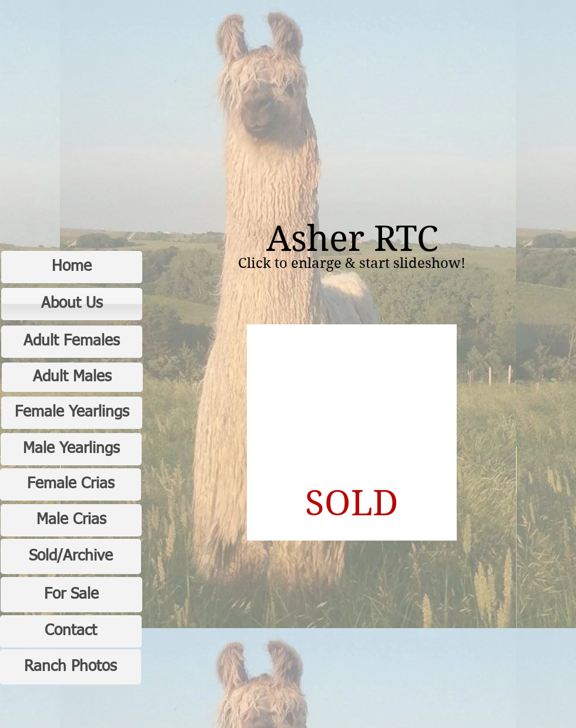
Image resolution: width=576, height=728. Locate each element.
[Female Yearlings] (72, 413)
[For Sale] (71, 595)
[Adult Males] (72, 377)
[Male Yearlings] (71, 449)
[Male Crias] (71, 520)
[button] (352, 432)
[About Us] (72, 304)
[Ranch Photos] (71, 667)
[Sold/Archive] (71, 556)
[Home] (72, 267)
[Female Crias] (71, 484)
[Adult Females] (72, 342)
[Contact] (71, 631)
